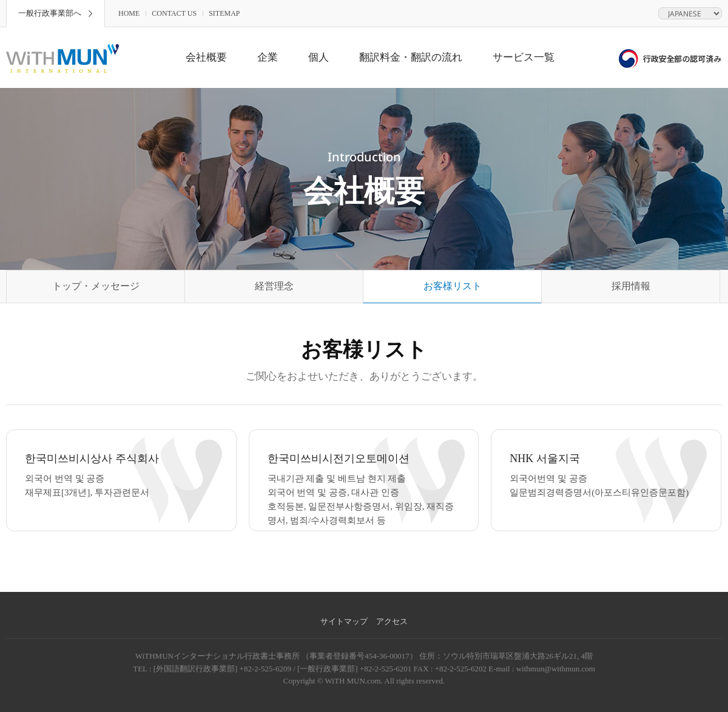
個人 (318, 57)
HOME (129, 13)
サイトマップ (344, 621)
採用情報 (631, 286)
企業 (268, 57)
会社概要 (206, 57)
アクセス (392, 621)
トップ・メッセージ (96, 286)
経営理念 (274, 286)
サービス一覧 (524, 57)
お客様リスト (453, 286)
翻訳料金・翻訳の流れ (411, 57)
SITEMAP (224, 13)
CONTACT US (174, 13)
